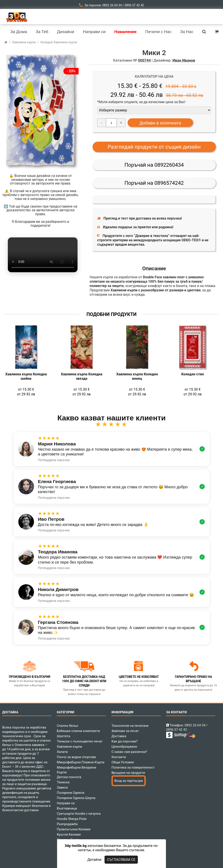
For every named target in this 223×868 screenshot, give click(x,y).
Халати (62, 752)
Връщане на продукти (128, 773)
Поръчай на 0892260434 (154, 165)
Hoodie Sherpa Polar (72, 819)
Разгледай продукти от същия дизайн (154, 147)
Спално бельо (68, 726)
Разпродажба (67, 824)
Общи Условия (123, 762)
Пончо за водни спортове (76, 757)
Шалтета (63, 736)
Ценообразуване (124, 747)
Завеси (62, 787)
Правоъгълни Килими (74, 829)
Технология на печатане (130, 726)
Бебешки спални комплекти (78, 731)
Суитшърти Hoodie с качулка (79, 814)
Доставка (119, 736)
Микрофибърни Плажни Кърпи (81, 762)
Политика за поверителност (133, 767)
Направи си (66, 803)
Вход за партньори (129, 781)
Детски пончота (69, 777)
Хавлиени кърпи (69, 747)
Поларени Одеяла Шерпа (76, 798)
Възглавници (67, 808)
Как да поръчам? (125, 741)
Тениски (63, 782)
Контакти (119, 757)
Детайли (94, 860)
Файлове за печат (125, 731)
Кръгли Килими (69, 834)
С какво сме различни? (129, 752)
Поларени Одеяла (71, 793)
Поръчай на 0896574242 (154, 183)
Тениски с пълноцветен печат (80, 741)
